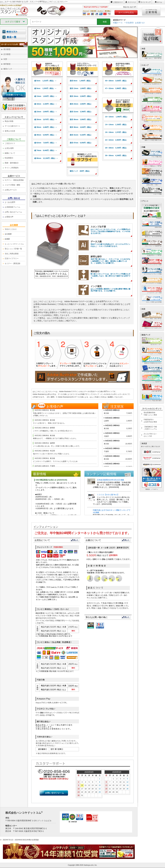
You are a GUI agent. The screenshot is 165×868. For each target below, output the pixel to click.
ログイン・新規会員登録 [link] (14, 180)
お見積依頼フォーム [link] (12, 207)
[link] (47, 69)
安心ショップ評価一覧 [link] (13, 249)
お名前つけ (140, 23)
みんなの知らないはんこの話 (150, 435)
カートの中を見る (126, 13)
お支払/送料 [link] (9, 148)
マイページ (132, 2)
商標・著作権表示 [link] (12, 163)
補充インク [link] (8, 69)
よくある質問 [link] (10, 202)
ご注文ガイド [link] (10, 143)
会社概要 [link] (8, 234)
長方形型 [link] (7, 49)
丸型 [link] (5, 59)
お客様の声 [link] (9, 217)
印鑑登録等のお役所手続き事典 (150, 421)
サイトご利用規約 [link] (12, 168)
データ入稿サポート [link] (12, 126)
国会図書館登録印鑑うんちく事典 (150, 414)
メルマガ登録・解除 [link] (12, 185)
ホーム (159, 2)
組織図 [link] (7, 239)
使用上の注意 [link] (10, 131)
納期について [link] (10, 153)
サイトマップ (146, 2)
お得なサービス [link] (11, 190)
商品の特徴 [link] (9, 121)
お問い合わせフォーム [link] (13, 212)
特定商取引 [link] (9, 158)
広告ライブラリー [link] (12, 258)
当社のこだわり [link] (11, 229)
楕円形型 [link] (7, 64)
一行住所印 (129, 23)
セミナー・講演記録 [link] (12, 263)
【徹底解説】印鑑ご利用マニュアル (150, 428)
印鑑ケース (118, 23)
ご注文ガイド (118, 2)
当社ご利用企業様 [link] (12, 254)
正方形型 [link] (7, 54)
